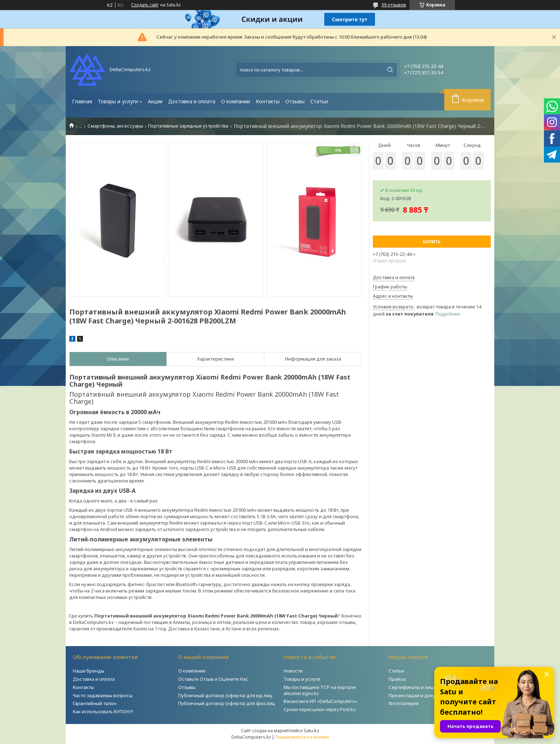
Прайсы (397, 679)
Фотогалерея (404, 703)
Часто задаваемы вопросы (103, 695)
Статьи (319, 101)
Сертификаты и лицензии (418, 687)
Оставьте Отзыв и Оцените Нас (213, 679)
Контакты (268, 101)
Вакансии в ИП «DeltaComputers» (320, 701)
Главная (82, 101)
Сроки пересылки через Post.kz (320, 709)
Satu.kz (311, 730)
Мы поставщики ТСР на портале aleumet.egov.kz (320, 690)
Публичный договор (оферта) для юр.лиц (225, 695)
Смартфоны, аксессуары (115, 126)
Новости (293, 671)
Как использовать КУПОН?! (103, 711)
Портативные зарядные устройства (188, 126)
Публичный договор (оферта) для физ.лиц (227, 703)
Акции (155, 101)
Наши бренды (89, 671)
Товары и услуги (118, 101)
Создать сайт (145, 5)
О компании (236, 101)
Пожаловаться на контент (302, 737)
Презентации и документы (419, 695)
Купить (432, 242)
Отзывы (295, 101)
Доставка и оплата (192, 101)
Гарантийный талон (95, 703)
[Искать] (390, 70)
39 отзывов (394, 5)
